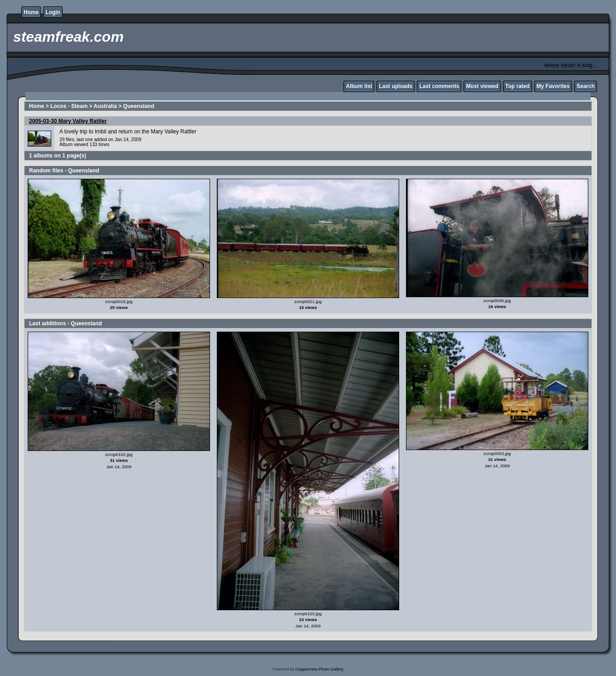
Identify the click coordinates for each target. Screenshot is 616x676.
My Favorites (553, 86)
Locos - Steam (69, 106)
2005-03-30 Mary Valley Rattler (68, 121)
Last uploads (396, 86)
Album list (359, 86)
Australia (105, 106)
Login (53, 12)
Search (586, 86)
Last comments (439, 86)
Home (31, 12)
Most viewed (482, 86)
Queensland (139, 106)
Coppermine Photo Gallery (319, 669)
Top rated (518, 86)
